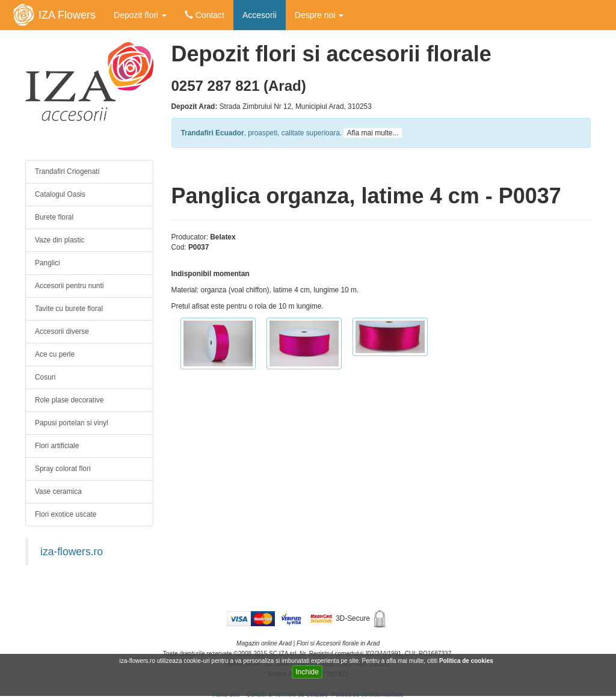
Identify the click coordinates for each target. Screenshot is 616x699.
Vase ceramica (58, 491)
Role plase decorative (69, 400)
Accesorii (260, 15)
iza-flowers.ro (72, 552)
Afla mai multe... (372, 133)
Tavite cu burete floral (69, 309)
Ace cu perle (55, 354)
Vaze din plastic (60, 240)
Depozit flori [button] (140, 15)
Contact (205, 15)
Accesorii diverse (62, 331)
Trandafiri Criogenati (67, 171)
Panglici (48, 263)
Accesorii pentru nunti (69, 286)
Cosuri (45, 377)
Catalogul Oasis (60, 194)
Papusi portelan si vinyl (72, 423)
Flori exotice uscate (66, 514)
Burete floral (54, 217)
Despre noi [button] (319, 15)
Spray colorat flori (63, 469)
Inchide (307, 672)
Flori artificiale (57, 446)
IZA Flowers (67, 15)
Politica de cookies (467, 661)
